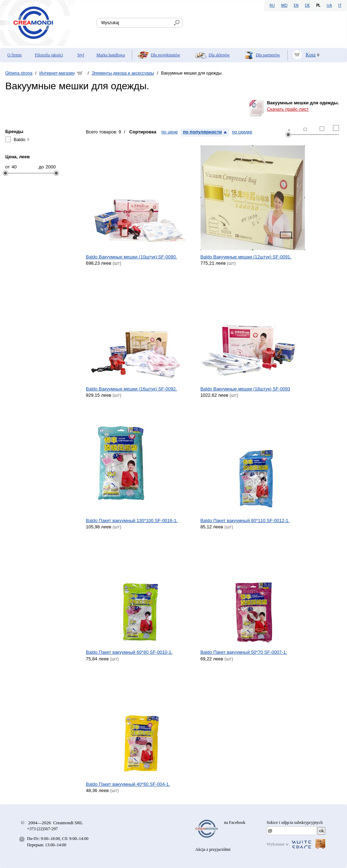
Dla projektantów (165, 55)
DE (307, 6)
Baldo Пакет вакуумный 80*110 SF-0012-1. (245, 520)
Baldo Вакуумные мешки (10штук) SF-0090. (131, 257)
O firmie (15, 55)
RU (272, 6)
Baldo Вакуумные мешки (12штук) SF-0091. (246, 257)
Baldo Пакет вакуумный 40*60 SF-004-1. (128, 784)
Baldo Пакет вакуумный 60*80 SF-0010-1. (129, 652)
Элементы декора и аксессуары (123, 73)
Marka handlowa (111, 55)
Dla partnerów (268, 55)
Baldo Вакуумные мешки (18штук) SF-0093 (245, 389)
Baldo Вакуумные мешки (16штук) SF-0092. (131, 389)
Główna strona (19, 73)
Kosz (311, 55)
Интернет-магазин (57, 73)
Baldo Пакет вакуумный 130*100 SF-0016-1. (132, 520)
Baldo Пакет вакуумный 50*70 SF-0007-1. (244, 652)
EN (296, 6)
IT (340, 6)
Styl (81, 55)
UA (329, 6)
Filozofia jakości (49, 55)
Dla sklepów (219, 55)
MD (284, 6)
